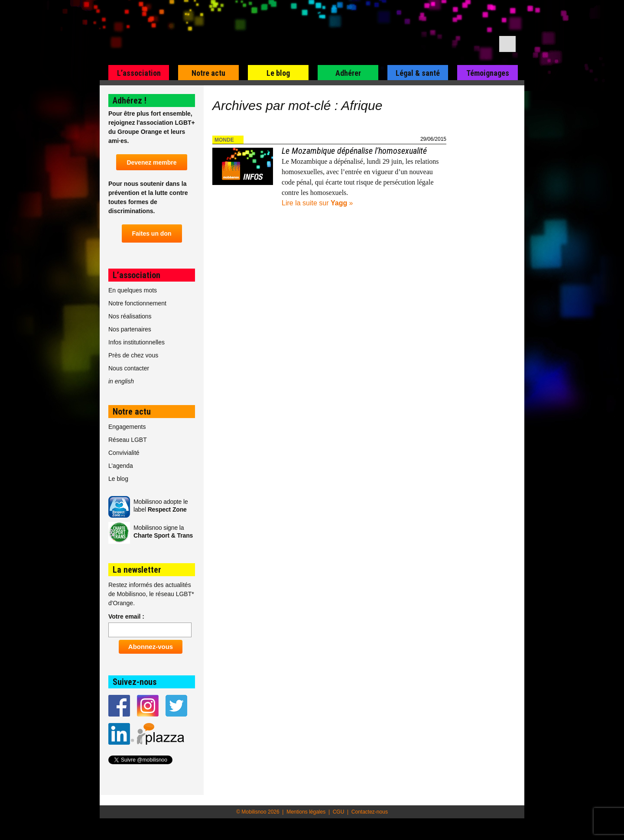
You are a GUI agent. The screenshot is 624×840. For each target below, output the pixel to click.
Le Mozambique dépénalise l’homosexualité (354, 151)
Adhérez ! (130, 101)
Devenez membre (151, 162)
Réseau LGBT (128, 440)
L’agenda (121, 466)
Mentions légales (306, 812)
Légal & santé (418, 73)
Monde (224, 140)
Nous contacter (129, 368)
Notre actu (208, 73)
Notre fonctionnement (137, 303)
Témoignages (488, 73)
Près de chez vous (133, 355)
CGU (339, 812)
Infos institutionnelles (136, 342)
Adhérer (348, 73)
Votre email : (126, 616)
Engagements (127, 427)
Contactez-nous (370, 812)
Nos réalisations (130, 316)
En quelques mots (133, 290)
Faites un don (152, 234)
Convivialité (124, 453)
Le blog (278, 73)
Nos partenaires (130, 329)
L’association (139, 73)
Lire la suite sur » (317, 203)
